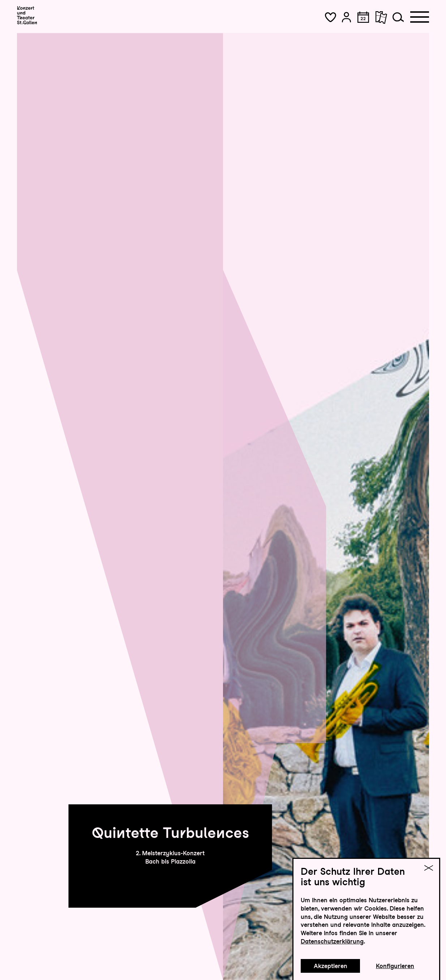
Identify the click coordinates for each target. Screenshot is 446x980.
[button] (331, 17)
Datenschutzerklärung (332, 941)
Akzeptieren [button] (331, 966)
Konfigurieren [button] (395, 966)
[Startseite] (27, 15)
